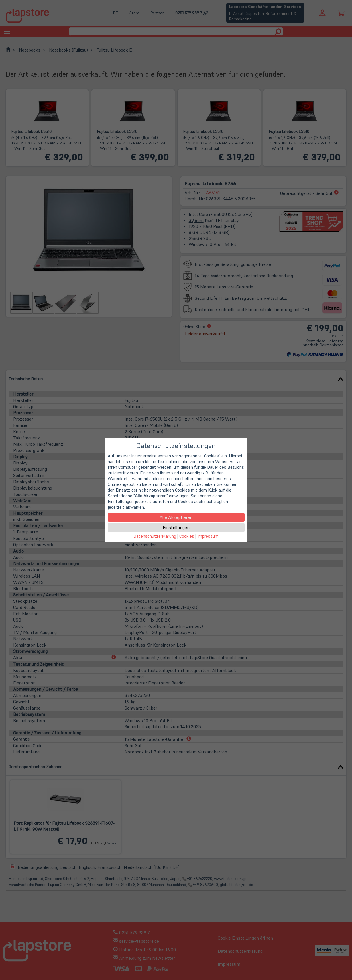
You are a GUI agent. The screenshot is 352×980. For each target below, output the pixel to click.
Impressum (208, 536)
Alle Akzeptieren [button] (176, 517)
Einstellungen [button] (176, 527)
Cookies (187, 536)
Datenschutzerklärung (155, 536)
